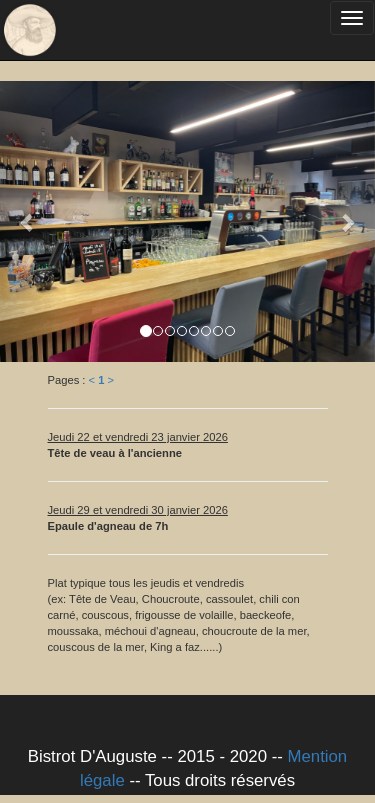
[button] (28, 221)
